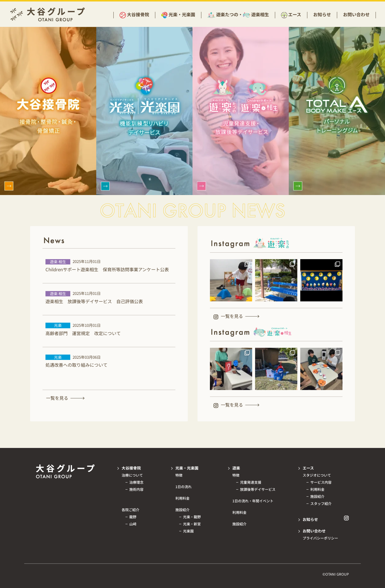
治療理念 (136, 482)
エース (295, 15)
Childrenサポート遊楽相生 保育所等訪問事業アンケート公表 (107, 269)
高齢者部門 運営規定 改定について (83, 333)
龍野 (133, 517)
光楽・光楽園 (182, 15)
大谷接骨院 (138, 15)
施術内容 (136, 489)
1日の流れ (183, 487)
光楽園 (188, 531)
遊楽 (236, 468)
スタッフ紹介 (321, 503)
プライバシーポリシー (320, 538)
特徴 (179, 475)
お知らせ (322, 14)
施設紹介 (182, 510)
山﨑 (133, 524)
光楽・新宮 (192, 524)
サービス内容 (321, 482)
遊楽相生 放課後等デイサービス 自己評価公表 (94, 301)
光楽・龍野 (192, 517)
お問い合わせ (356, 14)
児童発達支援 (251, 482)
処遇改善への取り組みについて (76, 365)
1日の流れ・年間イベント (253, 501)
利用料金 (182, 498)
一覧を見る (57, 398)
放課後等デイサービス (258, 489)
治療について (132, 475)
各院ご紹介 (130, 510)
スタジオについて (317, 475)
